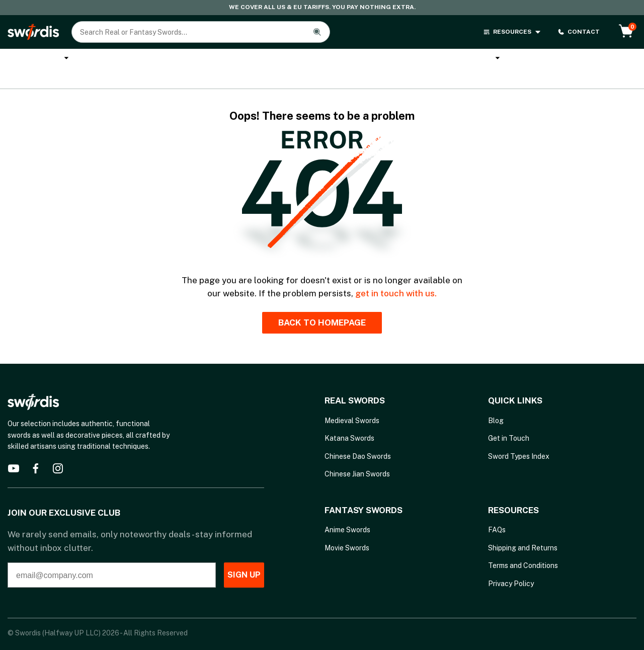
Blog (496, 403)
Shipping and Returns (523, 530)
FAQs (497, 512)
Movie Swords (347, 530)
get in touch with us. (396, 276)
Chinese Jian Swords (357, 456)
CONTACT (579, 32)
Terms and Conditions (523, 548)
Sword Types (556, 59)
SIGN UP (226, 557)
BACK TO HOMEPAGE (322, 305)
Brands (496, 59)
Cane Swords (271, 59)
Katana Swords (115, 59)
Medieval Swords (352, 403)
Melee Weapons (426, 59)
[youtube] (14, 450)
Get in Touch (509, 421)
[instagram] (58, 450)
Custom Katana (195, 59)
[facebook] (36, 450)
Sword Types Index (519, 439)
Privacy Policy (511, 565)
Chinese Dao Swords (358, 439)
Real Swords (35, 59)
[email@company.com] (94, 557)
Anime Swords (344, 59)
